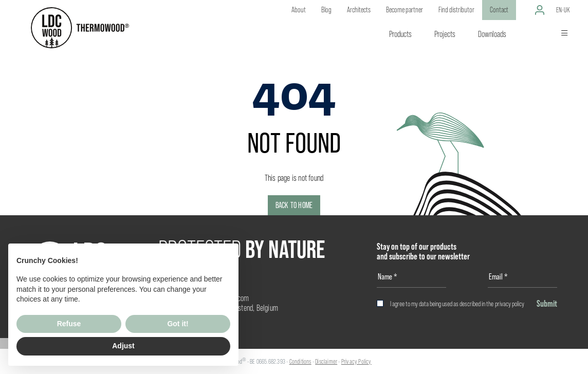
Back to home (294, 205)
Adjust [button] (123, 346)
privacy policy (510, 304)
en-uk (563, 10)
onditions (302, 361)
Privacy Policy (356, 361)
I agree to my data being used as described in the (457, 304)
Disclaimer (326, 361)
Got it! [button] (178, 324)
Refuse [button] (69, 324)
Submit (547, 303)
